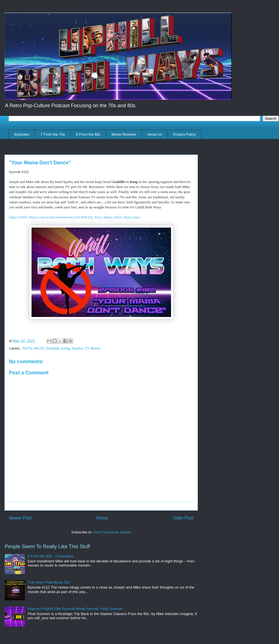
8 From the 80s (88, 134)
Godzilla (53, 348)
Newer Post (20, 518)
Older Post (183, 518)
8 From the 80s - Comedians (51, 556)
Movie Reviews (124, 134)
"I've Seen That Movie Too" (49, 582)
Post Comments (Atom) (112, 532)
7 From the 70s (53, 134)
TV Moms (93, 348)
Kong (65, 348)
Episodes (22, 134)
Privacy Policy (185, 134)
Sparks (77, 348)
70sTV (27, 348)
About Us (154, 134)
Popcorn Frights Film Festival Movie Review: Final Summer (75, 609)
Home (102, 518)
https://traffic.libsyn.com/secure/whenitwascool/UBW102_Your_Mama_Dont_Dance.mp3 (74, 217)
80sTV (39, 348)
